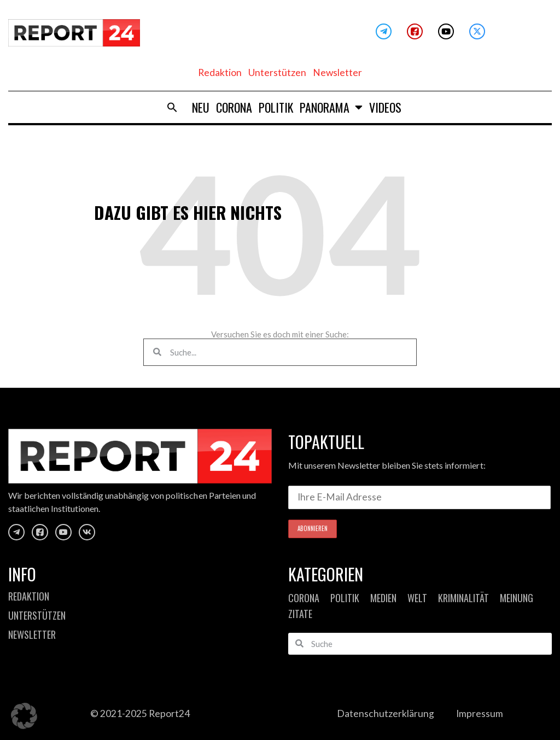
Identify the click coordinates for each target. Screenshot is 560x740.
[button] (24, 716)
